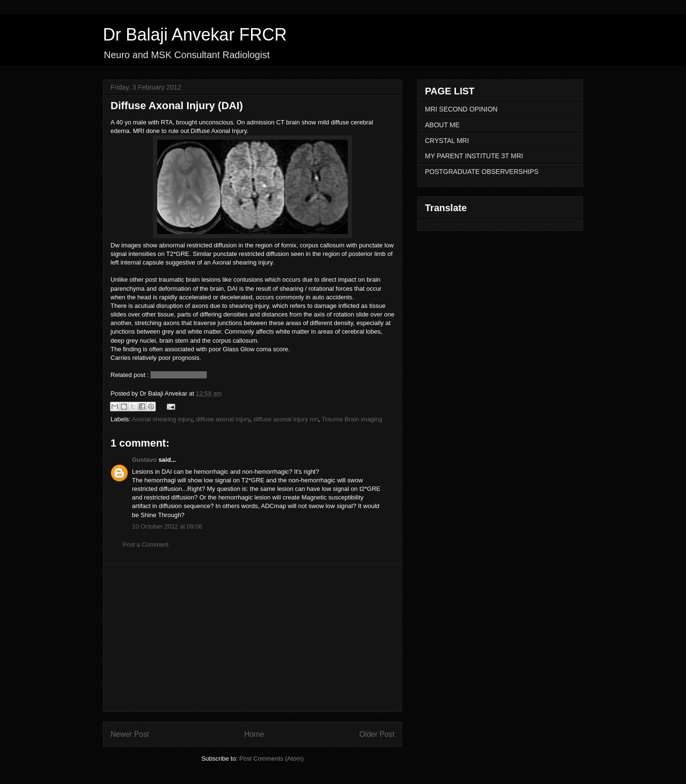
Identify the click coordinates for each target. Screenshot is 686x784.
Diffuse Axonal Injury (179, 375)
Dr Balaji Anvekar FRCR (195, 35)
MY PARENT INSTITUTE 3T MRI (474, 156)
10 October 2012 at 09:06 (167, 526)
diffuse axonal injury (223, 419)
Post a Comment (146, 545)
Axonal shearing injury (162, 419)
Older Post (377, 734)
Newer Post (130, 734)
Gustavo (144, 460)
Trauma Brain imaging (352, 419)
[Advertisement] (252, 638)
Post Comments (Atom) (271, 759)
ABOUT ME (442, 125)
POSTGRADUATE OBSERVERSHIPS (482, 172)
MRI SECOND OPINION (461, 109)
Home (254, 734)
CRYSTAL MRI (447, 141)
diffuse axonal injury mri (286, 419)
